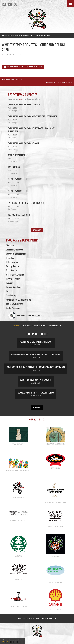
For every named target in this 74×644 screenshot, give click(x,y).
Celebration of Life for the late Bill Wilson (59, 83)
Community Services (15, 249)
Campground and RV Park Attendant (24, 104)
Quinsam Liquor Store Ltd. (18, 606)
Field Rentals (12, 270)
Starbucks (19, 556)
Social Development (14, 304)
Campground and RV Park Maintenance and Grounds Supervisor (32, 130)
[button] (70, 3)
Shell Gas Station (55, 609)
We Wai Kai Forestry (18, 444)
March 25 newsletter (18, 191)
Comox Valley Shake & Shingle (55, 444)
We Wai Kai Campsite (55, 583)
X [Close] (23, 639)
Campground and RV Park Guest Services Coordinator (33, 116)
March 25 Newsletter (18, 179)
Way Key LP (18, 580)
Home (4, 36)
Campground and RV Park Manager (24, 143)
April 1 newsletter (16, 155)
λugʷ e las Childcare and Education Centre (19, 471)
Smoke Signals (55, 556)
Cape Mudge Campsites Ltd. (19, 521)
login (20, 99)
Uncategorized (11, 36)
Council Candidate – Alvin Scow (12, 79)
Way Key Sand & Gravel (56, 526)
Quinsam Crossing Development (56, 502)
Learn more (6, 642)
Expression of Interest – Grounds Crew (26, 203)
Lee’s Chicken (56, 468)
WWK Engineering (19, 497)
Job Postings (12, 111)
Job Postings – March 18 (19, 215)
